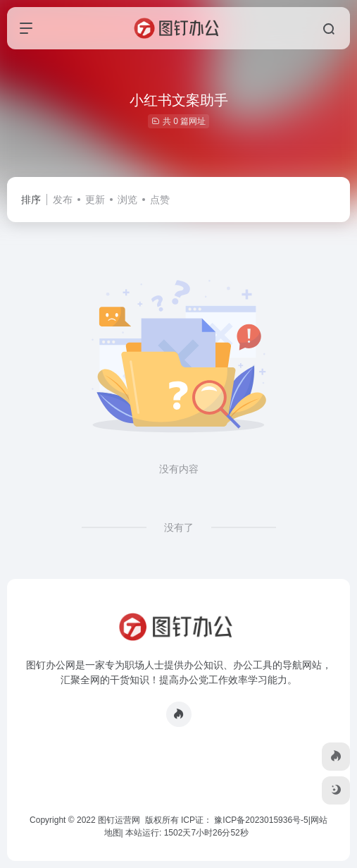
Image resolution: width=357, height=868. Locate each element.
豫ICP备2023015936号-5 (261, 820)
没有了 (179, 527)
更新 (95, 200)
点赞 (160, 200)
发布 (63, 200)
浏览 (127, 200)
